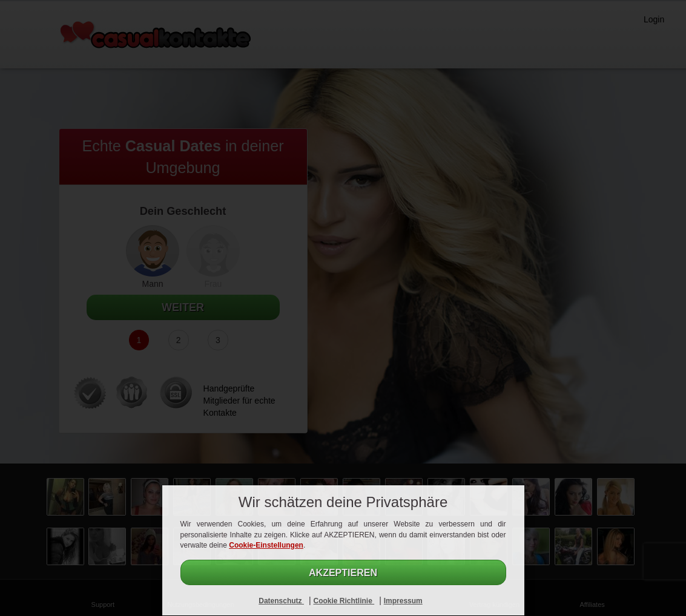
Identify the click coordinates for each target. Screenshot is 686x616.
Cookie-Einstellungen (266, 545)
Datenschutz (281, 601)
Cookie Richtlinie (344, 601)
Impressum (403, 601)
